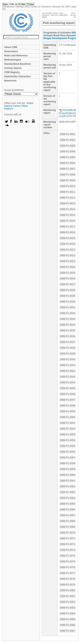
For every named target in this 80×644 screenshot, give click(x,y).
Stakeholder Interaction (17, 76)
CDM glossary (8, 7)
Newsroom (10, 81)
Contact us (35, 7)
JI (16, 4)
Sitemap (20, 7)
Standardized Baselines (18, 64)
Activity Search (13, 68)
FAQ (27, 7)
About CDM (11, 47)
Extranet (56, 7)
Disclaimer (46, 7)
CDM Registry (12, 72)
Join (4, 9)
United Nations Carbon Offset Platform (19, 106)
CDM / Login (69, 7)
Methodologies (13, 60)
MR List (54, 15)
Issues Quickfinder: (14, 90)
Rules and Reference (16, 56)
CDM (12, 4)
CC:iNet (22, 4)
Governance (11, 51)
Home (5, 4)
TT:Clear (30, 4)
